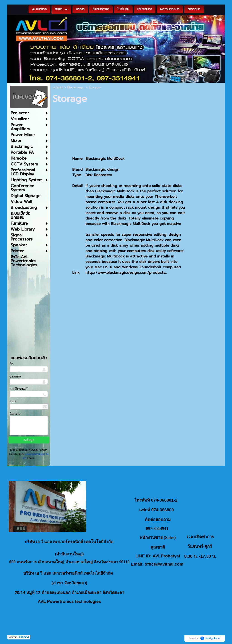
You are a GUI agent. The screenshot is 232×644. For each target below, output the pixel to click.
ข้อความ (15, 414)
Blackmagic (76, 87)
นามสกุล (15, 376)
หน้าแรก (58, 87)
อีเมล (13, 401)
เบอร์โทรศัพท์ (18, 389)
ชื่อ (11, 364)
